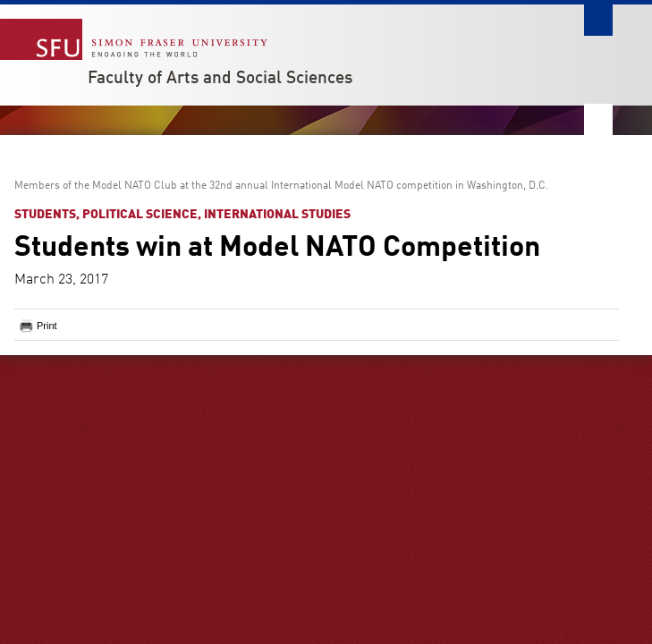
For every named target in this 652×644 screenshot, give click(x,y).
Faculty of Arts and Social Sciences (220, 79)
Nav (598, 119)
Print (47, 326)
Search (598, 20)
